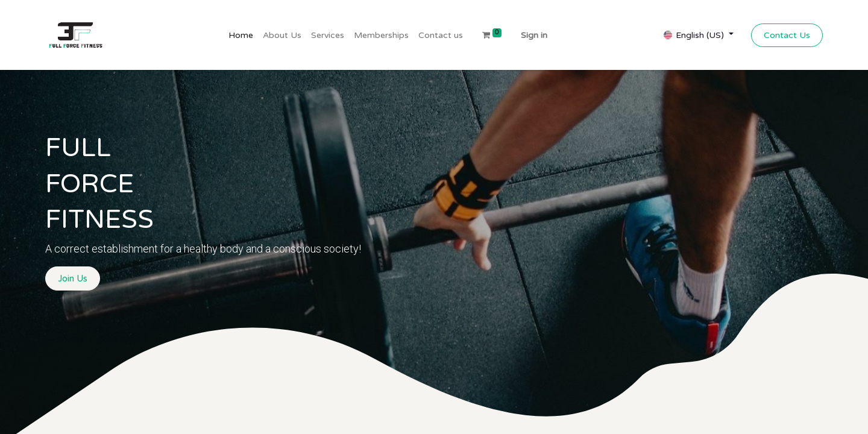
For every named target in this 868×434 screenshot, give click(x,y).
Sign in (534, 35)
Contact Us (787, 35)
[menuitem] (241, 35)
